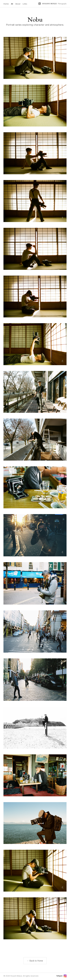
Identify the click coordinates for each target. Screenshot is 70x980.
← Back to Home (35, 961)
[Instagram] (65, 976)
